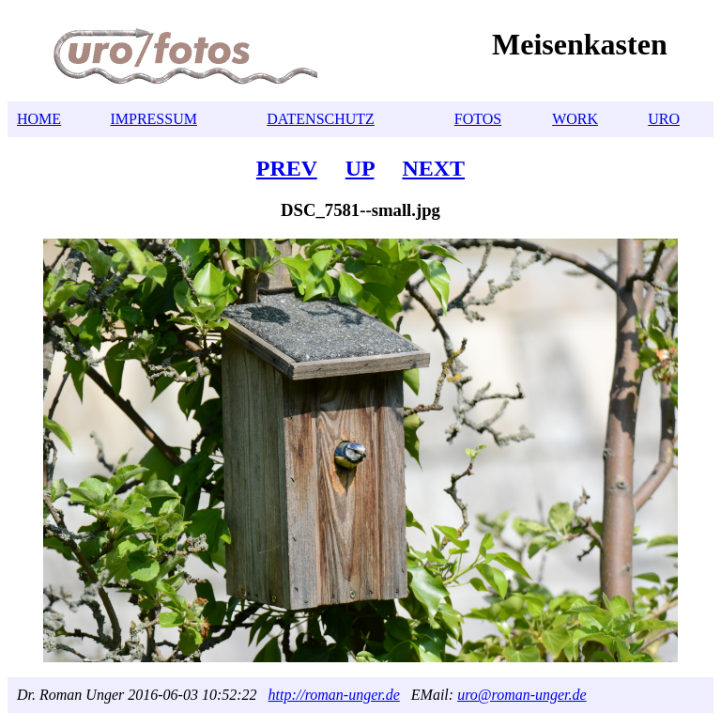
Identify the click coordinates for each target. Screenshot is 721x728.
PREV (287, 168)
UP (360, 168)
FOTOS (478, 119)
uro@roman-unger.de (522, 695)
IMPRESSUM (153, 119)
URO (664, 119)
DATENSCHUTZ (321, 119)
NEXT (433, 168)
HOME (39, 119)
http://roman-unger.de (334, 695)
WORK (575, 119)
